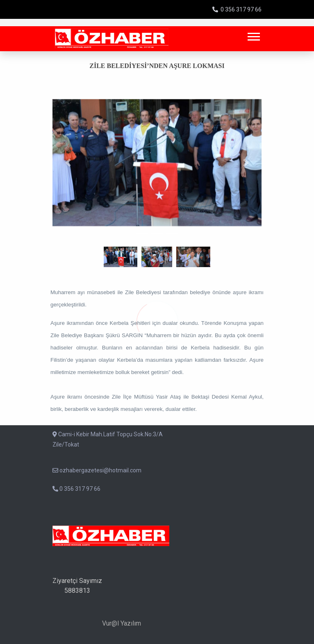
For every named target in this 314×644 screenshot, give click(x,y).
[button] (253, 35)
